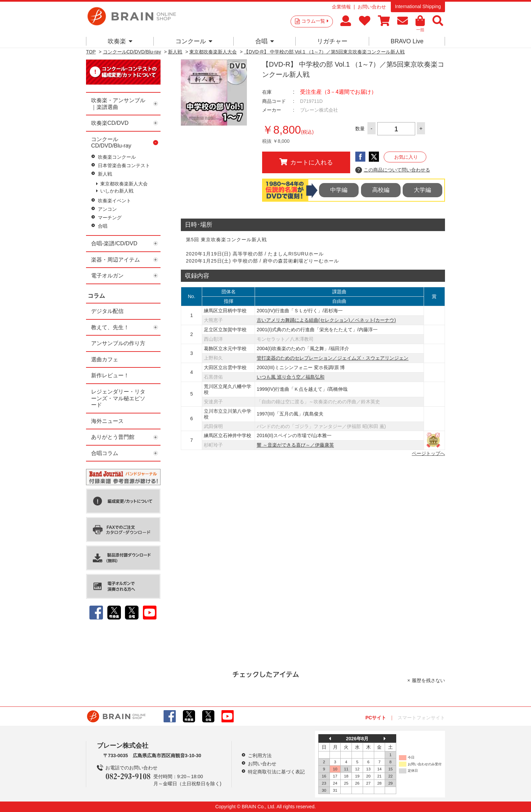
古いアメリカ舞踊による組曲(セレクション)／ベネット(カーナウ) (326, 320)
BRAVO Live (407, 41)
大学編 (422, 190)
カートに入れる (306, 162)
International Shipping (418, 6)
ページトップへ (428, 453)
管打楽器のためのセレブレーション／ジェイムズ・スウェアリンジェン (333, 358)
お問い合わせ (372, 7)
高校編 (381, 190)
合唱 (265, 41)
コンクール (194, 41)
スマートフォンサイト (421, 718)
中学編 (339, 190)
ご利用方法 (260, 755)
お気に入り (406, 157)
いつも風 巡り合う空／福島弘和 (291, 377)
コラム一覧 (315, 21)
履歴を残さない (428, 680)
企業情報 (341, 7)
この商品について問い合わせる (393, 170)
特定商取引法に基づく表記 (276, 772)
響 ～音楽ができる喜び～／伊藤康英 (295, 445)
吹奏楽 (120, 41)
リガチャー (332, 41)
